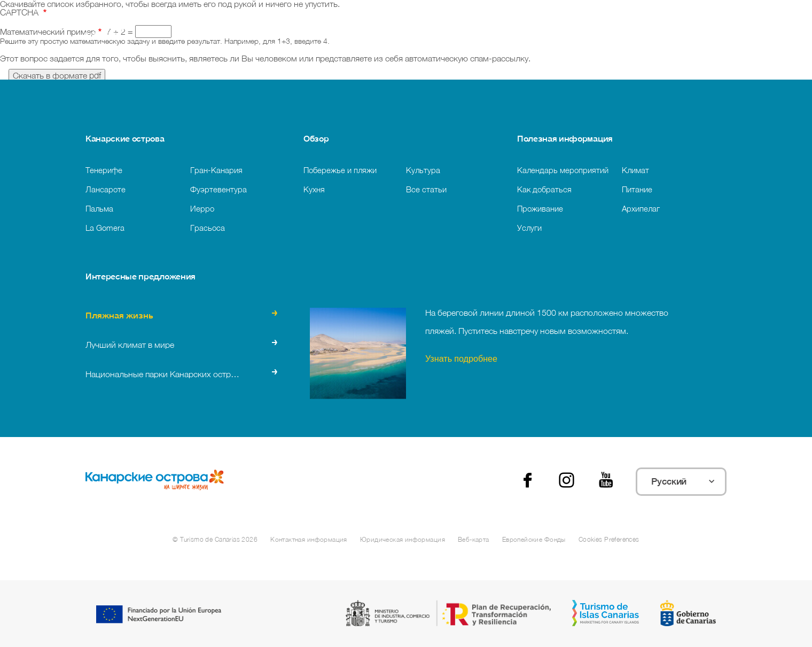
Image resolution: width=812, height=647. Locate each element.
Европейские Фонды (534, 539)
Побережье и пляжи (340, 170)
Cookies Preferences (609, 539)
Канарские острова (125, 138)
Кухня (314, 189)
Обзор (316, 138)
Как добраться (544, 189)
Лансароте (106, 189)
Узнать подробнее (461, 360)
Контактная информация (309, 539)
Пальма (99, 208)
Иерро (202, 208)
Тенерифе (104, 170)
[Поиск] (333, 32)
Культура (423, 170)
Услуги (529, 228)
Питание (637, 189)
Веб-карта (474, 539)
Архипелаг (641, 208)
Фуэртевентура (218, 189)
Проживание (540, 208)
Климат (635, 170)
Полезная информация (565, 138)
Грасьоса (208, 228)
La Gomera (105, 228)
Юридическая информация (403, 539)
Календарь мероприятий (563, 170)
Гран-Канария (216, 170)
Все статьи (426, 189)
